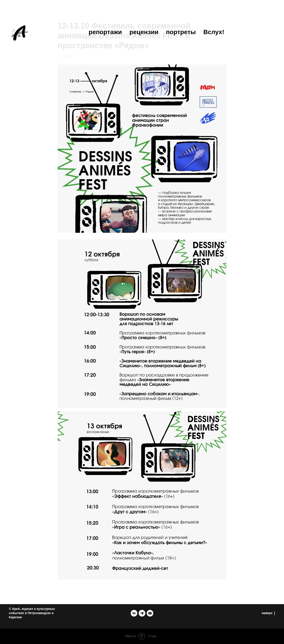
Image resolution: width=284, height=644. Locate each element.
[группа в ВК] (134, 613)
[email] (150, 613)
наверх (268, 613)
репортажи (105, 32)
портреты (181, 32)
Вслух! (214, 32)
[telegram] (142, 613)
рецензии (144, 32)
